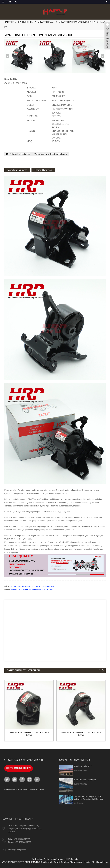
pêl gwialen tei (101, 862)
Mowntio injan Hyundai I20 (82, 862)
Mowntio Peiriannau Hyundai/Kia (77, 22)
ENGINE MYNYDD (33, 862)
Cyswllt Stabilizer (61, 862)
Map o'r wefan (57, 859)
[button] (103, 56)
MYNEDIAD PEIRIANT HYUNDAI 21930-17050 (81, 734)
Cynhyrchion (26, 22)
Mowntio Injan (46, 22)
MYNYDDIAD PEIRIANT (13, 862)
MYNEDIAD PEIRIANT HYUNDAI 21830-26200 (32, 586)
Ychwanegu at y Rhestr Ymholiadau (51, 154)
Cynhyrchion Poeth (40, 859)
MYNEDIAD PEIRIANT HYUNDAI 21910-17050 (29, 734)
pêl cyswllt (48, 862)
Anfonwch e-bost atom (20, 154)
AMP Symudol (72, 859)
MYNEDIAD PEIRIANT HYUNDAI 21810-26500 (33, 589)
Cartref (9, 22)
